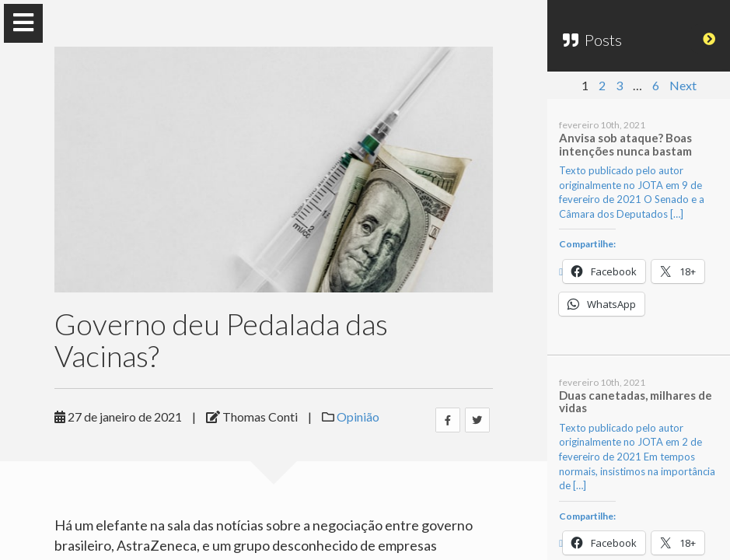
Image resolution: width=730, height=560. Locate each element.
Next (683, 85)
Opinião (358, 416)
